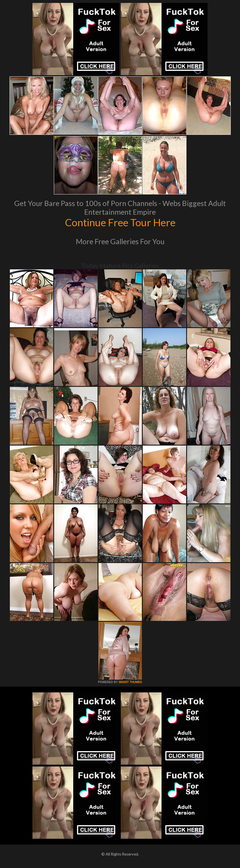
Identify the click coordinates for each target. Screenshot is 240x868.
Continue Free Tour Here (120, 222)
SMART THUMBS (130, 682)
